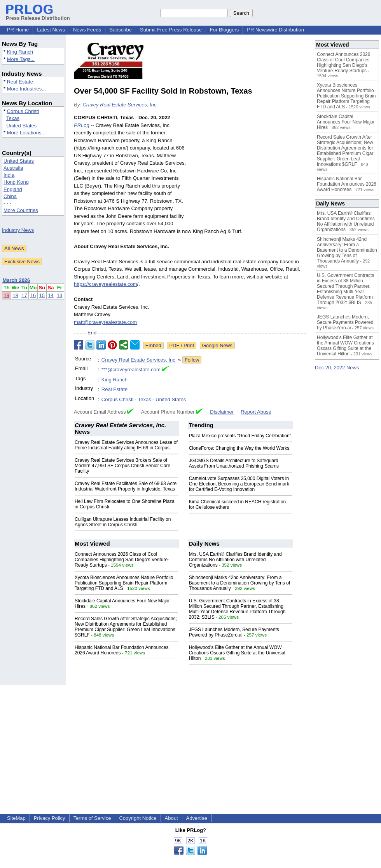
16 (33, 295)
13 (59, 295)
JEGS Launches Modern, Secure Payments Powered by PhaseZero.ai (234, 632)
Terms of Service (92, 818)
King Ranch (20, 52)
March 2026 (17, 280)
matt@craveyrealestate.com (105, 322)
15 (42, 295)
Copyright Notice (138, 818)
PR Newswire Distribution (275, 30)
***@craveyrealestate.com (131, 370)
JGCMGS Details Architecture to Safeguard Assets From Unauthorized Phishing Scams (234, 463)
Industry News (18, 230)
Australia (13, 168)
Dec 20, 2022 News (337, 368)
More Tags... (21, 59)
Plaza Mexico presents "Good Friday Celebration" (240, 436)
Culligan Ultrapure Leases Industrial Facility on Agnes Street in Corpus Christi (123, 522)
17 (24, 295)
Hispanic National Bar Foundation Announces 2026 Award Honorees (347, 184)
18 (15, 295)
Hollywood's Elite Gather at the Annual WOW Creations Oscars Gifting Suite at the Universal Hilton (237, 653)
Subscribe (121, 30)
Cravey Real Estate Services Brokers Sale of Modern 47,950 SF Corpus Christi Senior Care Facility (122, 466)
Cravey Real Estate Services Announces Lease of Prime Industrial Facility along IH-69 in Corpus (126, 445)
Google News (217, 345)
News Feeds (87, 30)
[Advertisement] (249, 171)
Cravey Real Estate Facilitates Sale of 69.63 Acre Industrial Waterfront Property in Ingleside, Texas (126, 486)
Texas (13, 118)
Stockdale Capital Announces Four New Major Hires (346, 122)
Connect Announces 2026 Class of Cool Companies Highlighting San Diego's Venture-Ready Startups (122, 560)
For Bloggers (224, 30)
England (13, 189)
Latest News (51, 30)
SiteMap (16, 818)
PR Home (18, 30)
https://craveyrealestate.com (106, 284)
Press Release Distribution (38, 15)
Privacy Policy (50, 818)
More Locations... (26, 133)
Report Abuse (256, 412)
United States (21, 126)
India (9, 175)
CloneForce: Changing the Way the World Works (239, 448)
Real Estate (20, 82)
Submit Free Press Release (171, 30)
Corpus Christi (23, 111)
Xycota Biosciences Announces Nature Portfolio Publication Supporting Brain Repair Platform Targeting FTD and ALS (124, 583)
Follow (192, 360)
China (10, 196)
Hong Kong (16, 182)
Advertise (197, 818)
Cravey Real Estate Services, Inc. (120, 105)
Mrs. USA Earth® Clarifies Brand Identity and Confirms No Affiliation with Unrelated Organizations (235, 560)
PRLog (82, 125)
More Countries (21, 210)
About (171, 818)
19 (7, 295)
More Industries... (26, 89)
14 (51, 295)
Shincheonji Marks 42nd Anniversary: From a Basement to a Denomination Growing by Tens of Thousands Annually (240, 583)
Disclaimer (222, 412)
